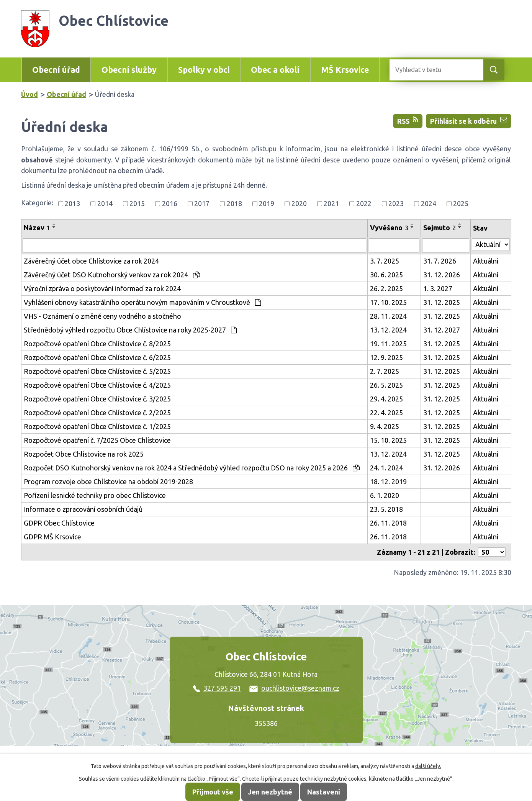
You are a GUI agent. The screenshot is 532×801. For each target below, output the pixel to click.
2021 (331, 203)
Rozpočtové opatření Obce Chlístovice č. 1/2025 (97, 426)
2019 (267, 203)
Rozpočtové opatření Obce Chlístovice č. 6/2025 (97, 357)
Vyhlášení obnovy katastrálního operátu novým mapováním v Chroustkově (142, 302)
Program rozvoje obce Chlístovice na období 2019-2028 (108, 482)
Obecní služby (129, 70)
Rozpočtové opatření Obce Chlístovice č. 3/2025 (97, 399)
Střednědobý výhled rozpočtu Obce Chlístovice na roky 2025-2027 (130, 330)
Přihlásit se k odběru (469, 120)
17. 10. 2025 (388, 302)
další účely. (428, 766)
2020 (299, 203)
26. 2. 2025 (386, 288)
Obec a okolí (275, 70)
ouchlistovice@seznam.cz (294, 688)
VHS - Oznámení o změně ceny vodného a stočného (102, 316)
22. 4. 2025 (386, 413)
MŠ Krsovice (345, 70)
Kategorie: (37, 203)
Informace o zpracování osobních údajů (83, 509)
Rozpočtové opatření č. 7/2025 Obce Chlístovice (97, 440)
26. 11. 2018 (388, 523)
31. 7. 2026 (440, 261)
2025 (461, 203)
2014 (105, 203)
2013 (72, 203)
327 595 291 (217, 688)
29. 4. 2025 (386, 399)
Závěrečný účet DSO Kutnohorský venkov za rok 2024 (112, 275)
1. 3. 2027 (438, 288)
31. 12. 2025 (442, 302)
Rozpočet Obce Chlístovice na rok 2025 (84, 454)
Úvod (29, 94)
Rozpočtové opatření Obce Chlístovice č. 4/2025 (97, 385)
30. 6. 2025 (386, 275)
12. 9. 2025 (386, 357)
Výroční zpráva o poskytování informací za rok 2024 (102, 288)
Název (37, 228)
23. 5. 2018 (386, 509)
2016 (170, 203)
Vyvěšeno (389, 228)
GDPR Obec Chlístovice (59, 523)
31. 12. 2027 (442, 330)
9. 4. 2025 (385, 426)
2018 (234, 203)
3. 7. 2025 (385, 261)
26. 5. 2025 (386, 385)
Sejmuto (440, 228)
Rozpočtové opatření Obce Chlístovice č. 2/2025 (97, 413)
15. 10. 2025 (388, 440)
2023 (396, 203)
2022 (364, 203)
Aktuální (486, 261)
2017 (202, 203)
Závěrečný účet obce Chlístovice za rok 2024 (91, 261)
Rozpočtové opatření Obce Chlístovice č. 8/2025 (97, 344)
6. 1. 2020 (385, 495)
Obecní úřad (56, 70)
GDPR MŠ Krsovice (52, 537)
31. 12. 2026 (442, 275)
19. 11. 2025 (388, 344)
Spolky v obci (204, 70)
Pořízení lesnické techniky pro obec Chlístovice (95, 495)
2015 (137, 203)
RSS (408, 120)
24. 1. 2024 (386, 468)
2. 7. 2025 (385, 371)
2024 (429, 203)
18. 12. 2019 (388, 482)
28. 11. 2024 (388, 316)
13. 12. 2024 (388, 330)
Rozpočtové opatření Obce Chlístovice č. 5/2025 (97, 371)
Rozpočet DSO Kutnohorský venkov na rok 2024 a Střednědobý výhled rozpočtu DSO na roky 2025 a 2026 (192, 468)
